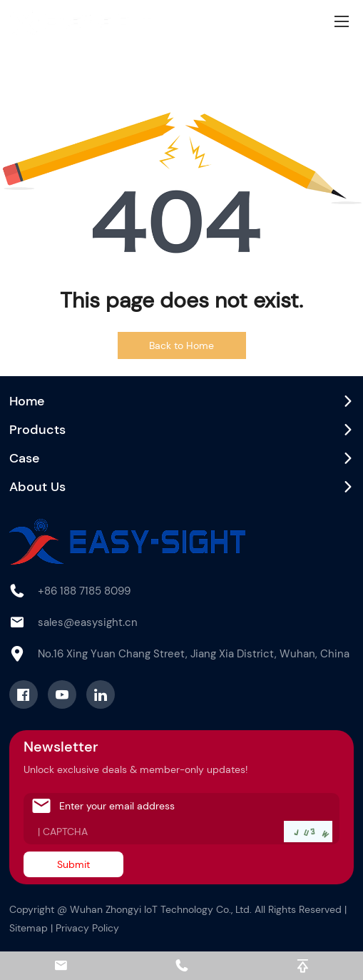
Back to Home (181, 345)
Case (25, 458)
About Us (37, 487)
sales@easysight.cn (88, 622)
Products (37, 430)
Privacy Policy (87, 928)
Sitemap (29, 928)
